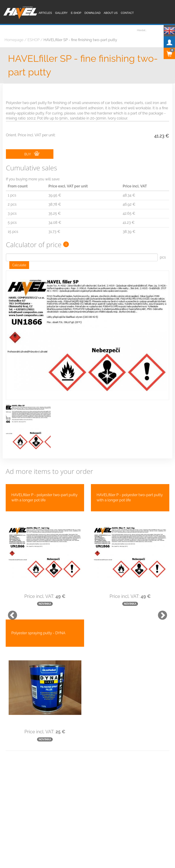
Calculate (19, 265)
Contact (127, 13)
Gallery (61, 13)
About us (111, 13)
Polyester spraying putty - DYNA (38, 633)
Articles (45, 13)
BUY (32, 154)
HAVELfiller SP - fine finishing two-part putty (83, 65)
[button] (10, 613)
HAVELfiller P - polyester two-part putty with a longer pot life (44, 497)
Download (93, 13)
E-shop (76, 13)
